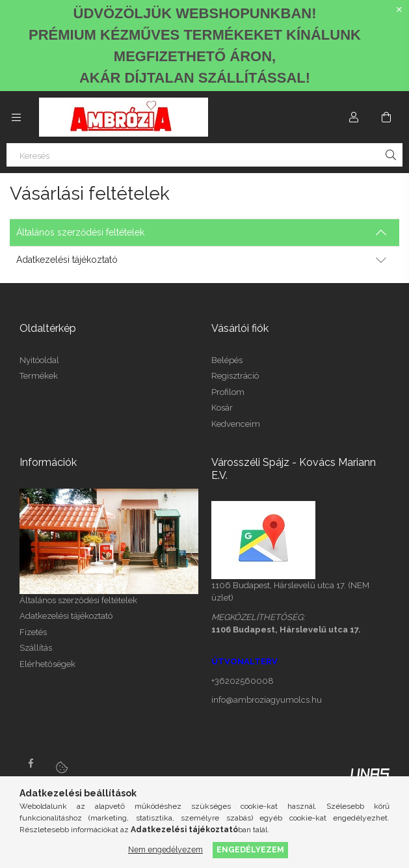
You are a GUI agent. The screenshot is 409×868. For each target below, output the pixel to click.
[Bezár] (399, 10)
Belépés (227, 360)
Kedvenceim (236, 424)
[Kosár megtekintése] (386, 117)
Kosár (222, 408)
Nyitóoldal (39, 360)
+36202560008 (243, 681)
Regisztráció (235, 376)
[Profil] (354, 117)
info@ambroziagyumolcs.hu (267, 700)
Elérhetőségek (47, 664)
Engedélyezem (250, 849)
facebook (31, 763)
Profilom (228, 392)
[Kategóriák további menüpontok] (16, 117)
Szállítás (36, 648)
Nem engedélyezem (165, 849)
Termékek (39, 376)
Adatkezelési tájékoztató (66, 616)
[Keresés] (204, 155)
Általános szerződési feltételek (78, 600)
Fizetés (33, 632)
